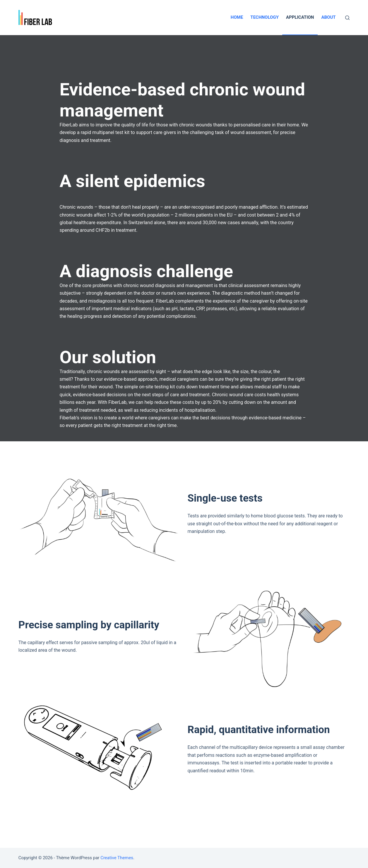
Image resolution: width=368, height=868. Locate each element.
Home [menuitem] (237, 17)
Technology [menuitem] (265, 17)
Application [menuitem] (300, 17)
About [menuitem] (328, 17)
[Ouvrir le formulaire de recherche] (347, 18)
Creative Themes (117, 858)
